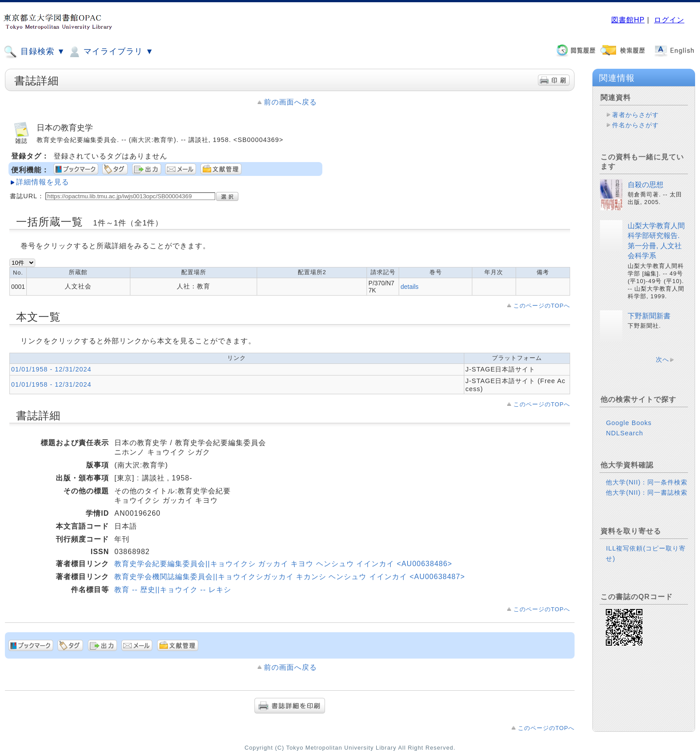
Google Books (629, 423)
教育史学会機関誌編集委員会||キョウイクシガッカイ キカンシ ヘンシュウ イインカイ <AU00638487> (290, 577)
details (409, 287)
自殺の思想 (646, 185)
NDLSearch (624, 433)
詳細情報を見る (43, 182)
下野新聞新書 (649, 316)
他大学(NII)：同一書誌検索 (647, 492)
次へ (662, 359)
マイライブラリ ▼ (110, 52)
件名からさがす (635, 125)
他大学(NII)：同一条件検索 (647, 482)
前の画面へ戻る (290, 102)
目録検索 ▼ (34, 52)
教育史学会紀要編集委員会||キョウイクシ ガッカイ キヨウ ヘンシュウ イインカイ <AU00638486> (283, 564)
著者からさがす (635, 115)
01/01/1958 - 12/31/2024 (51, 369)
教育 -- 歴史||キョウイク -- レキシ (173, 590)
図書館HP (628, 20)
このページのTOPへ (542, 306)
